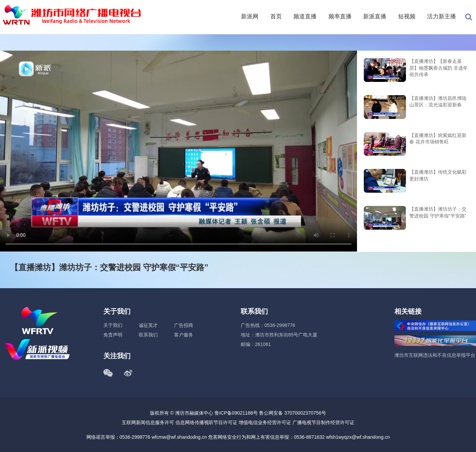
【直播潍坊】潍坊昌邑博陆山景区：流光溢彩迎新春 (438, 102)
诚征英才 (148, 325)
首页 (276, 16)
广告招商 (184, 325)
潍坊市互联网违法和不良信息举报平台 (435, 355)
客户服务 (184, 335)
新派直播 (375, 16)
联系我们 (148, 335)
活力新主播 (441, 16)
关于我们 (113, 325)
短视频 (407, 16)
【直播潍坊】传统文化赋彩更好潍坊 (438, 175)
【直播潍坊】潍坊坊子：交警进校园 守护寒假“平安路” (438, 212)
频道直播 (305, 16)
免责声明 (113, 335)
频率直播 (340, 16)
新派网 (250, 16)
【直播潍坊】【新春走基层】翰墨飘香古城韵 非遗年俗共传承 (439, 68)
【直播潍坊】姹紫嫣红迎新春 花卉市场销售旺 (438, 139)
